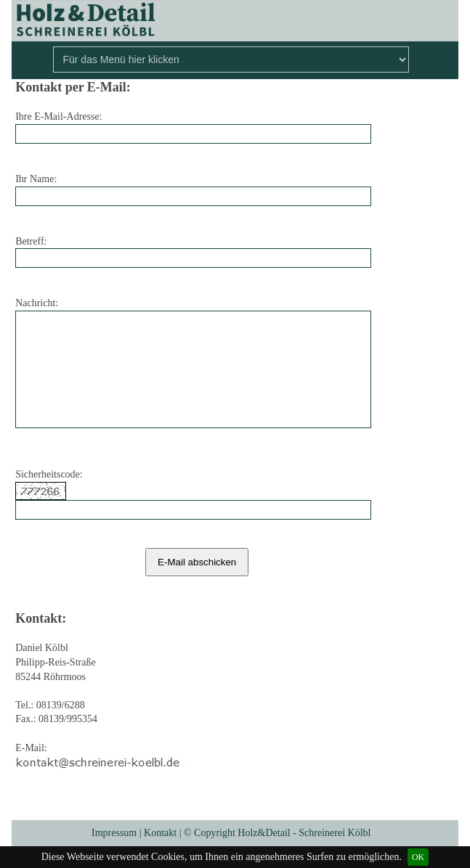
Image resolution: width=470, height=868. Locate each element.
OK (418, 857)
